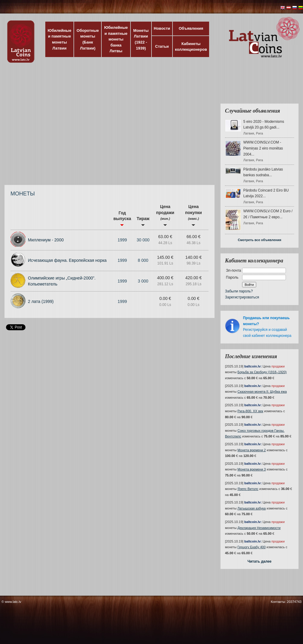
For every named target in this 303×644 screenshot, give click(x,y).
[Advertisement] (56, 127)
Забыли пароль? (239, 291)
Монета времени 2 (252, 450)
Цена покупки (193, 215)
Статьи (162, 46)
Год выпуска (122, 218)
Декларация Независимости (259, 528)
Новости (162, 28)
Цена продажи (165, 215)
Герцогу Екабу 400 (252, 547)
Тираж (143, 221)
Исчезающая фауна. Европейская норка (67, 260)
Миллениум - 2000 (46, 240)
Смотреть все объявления (260, 240)
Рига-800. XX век (250, 411)
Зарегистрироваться (242, 297)
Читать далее (259, 561)
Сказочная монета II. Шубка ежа (262, 392)
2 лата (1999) (41, 301)
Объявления (191, 28)
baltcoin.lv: (253, 366)
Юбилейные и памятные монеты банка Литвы (116, 39)
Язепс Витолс (248, 489)
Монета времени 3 (252, 469)
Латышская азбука (252, 508)
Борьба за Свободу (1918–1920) (262, 372)
